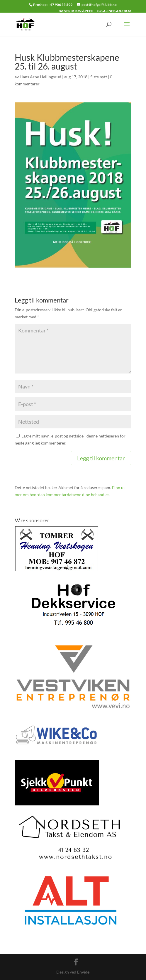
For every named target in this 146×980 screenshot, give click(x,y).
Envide (83, 972)
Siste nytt (99, 77)
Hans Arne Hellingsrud (40, 77)
